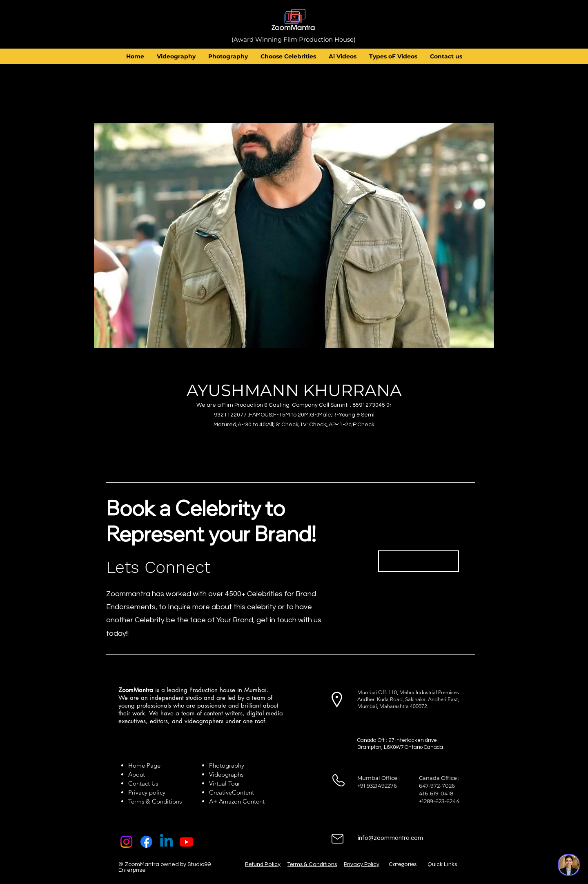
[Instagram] (126, 842)
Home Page (144, 765)
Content (243, 792)
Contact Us (143, 783)
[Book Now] (419, 561)
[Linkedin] (166, 842)
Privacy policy (147, 792)
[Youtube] (186, 842)
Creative (220, 792)
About (138, 774)
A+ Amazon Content (237, 801)
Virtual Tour (225, 783)
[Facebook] (146, 842)
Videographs (226, 774)
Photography (227, 765)
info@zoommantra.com (390, 838)
